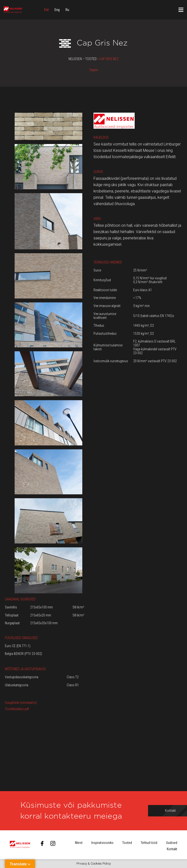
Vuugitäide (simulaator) (21, 703)
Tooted (127, 843)
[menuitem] (47, 10)
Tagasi (94, 70)
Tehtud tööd (149, 843)
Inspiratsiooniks (102, 843)
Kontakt (172, 849)
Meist (79, 843)
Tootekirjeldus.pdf (17, 709)
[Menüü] (181, 10)
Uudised (172, 843)
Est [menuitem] (47, 10)
